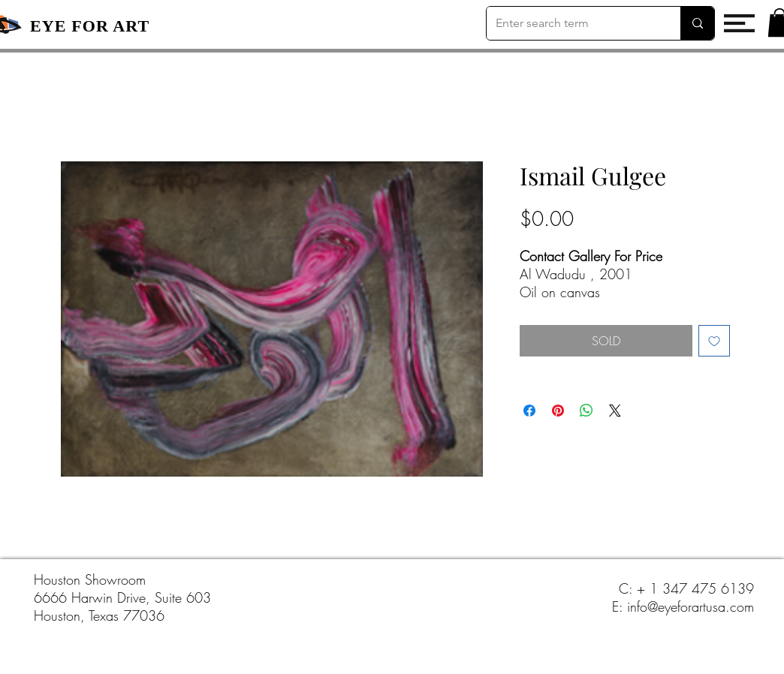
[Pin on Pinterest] (558, 411)
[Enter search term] (572, 23)
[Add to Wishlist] (714, 341)
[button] (739, 23)
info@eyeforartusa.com (691, 606)
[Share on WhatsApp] (586, 411)
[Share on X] (615, 411)
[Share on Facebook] (529, 411)
